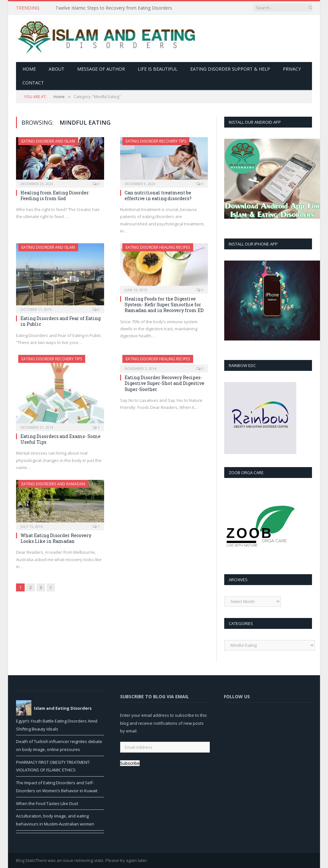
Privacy (292, 69)
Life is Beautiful (158, 69)
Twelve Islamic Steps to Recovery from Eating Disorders (114, 8)
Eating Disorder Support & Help (230, 69)
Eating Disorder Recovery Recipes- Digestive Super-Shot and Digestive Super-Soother (164, 383)
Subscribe (130, 763)
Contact (33, 83)
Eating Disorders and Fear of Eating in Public (61, 321)
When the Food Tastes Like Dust (47, 803)
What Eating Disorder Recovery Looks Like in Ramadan (56, 538)
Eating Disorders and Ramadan (53, 484)
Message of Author (101, 69)
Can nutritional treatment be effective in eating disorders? (158, 195)
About (57, 69)
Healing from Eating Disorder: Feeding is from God (55, 195)
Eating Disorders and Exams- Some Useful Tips (61, 439)
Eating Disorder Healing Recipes (158, 247)
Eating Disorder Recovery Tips (156, 141)
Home (29, 69)
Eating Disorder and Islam (48, 141)
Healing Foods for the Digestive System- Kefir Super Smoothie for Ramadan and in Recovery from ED (164, 305)
